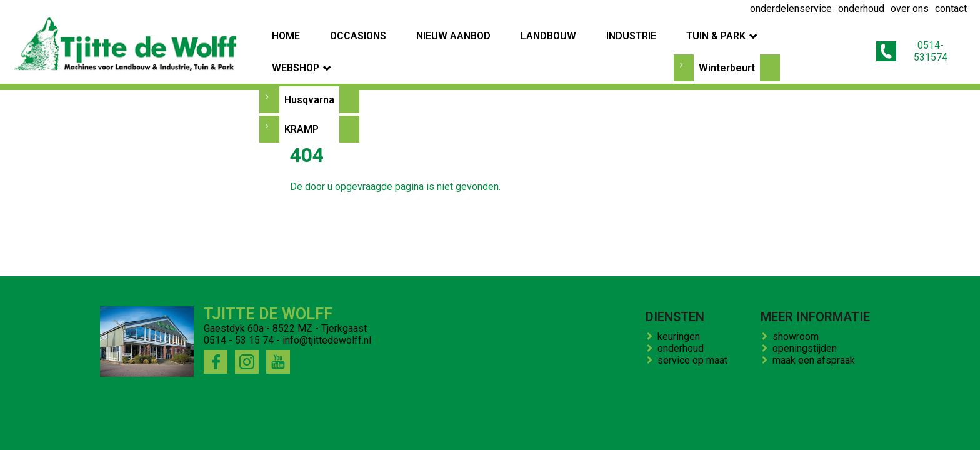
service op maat (695, 360)
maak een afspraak (816, 360)
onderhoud (683, 348)
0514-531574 (917, 46)
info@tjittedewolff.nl (327, 340)
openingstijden (807, 348)
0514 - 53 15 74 (239, 340)
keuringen (681, 337)
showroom (798, 337)
